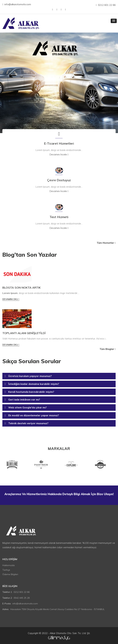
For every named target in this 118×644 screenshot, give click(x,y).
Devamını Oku (11, 299)
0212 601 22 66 (106, 5)
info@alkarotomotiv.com (17, 4)
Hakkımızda (8, 565)
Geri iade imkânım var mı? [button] (24, 400)
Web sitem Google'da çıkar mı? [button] (27, 407)
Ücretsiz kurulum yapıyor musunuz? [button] (30, 376)
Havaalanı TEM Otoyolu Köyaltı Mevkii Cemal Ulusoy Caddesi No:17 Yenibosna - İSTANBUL (57, 609)
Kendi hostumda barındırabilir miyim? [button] (31, 392)
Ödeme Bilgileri (10, 574)
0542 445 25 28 (22, 598)
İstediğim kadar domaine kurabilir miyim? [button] (34, 384)
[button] (114, 21)
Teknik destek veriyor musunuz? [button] (28, 423)
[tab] (59, 376)
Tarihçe (6, 570)
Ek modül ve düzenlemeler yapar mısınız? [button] (34, 415)
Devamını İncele (59, 154)
